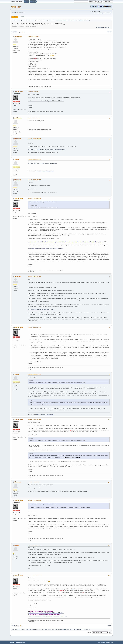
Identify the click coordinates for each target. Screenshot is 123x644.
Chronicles (61, 20)
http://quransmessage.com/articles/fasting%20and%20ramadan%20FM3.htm (47, 616)
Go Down (14, 32)
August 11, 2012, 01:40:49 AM (34, 501)
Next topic (108, 27)
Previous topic (100, 27)
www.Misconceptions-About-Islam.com (45, 171)
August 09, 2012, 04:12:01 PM (34, 276)
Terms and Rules (105, 642)
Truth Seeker (44, 20)
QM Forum (16, 7)
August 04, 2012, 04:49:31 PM (34, 139)
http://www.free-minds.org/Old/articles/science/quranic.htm (43, 163)
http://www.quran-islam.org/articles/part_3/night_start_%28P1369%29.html (47, 150)
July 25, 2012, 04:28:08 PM (34, 118)
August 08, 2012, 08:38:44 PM (34, 199)
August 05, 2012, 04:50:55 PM (34, 159)
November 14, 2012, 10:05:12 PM (35, 575)
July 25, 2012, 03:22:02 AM (34, 37)
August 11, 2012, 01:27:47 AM (34, 482)
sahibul (17, 545)
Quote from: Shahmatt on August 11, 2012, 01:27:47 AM (43, 504)
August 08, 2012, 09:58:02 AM (34, 180)
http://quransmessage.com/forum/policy (103, 13)
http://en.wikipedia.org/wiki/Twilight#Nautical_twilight (41, 310)
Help (99, 642)
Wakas (16, 159)
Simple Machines (22, 642)
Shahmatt (17, 139)
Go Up (13, 626)
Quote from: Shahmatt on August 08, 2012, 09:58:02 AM (43, 202)
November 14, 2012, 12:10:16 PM (35, 545)
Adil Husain (18, 37)
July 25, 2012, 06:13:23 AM (34, 92)
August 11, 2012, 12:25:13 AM (34, 374)
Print (109, 32)
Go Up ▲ (111, 642)
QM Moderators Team (53, 20)
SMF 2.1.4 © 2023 (14, 642)
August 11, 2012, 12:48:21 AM (34, 419)
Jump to (89, 632)
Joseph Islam (19, 92)
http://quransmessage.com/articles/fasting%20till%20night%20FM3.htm (46, 101)
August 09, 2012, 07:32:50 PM (34, 327)
